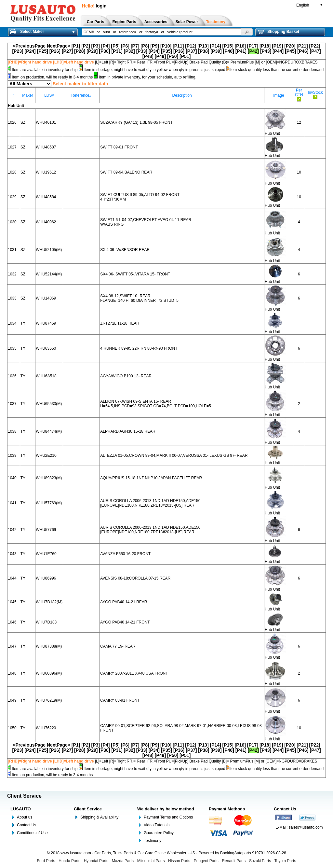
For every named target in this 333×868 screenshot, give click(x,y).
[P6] (125, 46)
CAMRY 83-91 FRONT (120, 700)
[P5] (115, 46)
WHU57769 (46, 530)
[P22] (314, 46)
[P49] (160, 56)
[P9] (155, 46)
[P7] (135, 46)
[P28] (80, 51)
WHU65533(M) (49, 404)
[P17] (253, 46)
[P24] (30, 51)
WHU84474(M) (49, 431)
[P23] (18, 51)
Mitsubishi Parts (151, 861)
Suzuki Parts (260, 861)
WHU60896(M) (49, 673)
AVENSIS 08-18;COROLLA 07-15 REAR (135, 578)
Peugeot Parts (206, 861)
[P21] (302, 46)
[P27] (67, 51)
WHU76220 (46, 728)
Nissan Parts (179, 861)
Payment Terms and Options (168, 817)
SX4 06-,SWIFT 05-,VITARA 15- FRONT (135, 274)
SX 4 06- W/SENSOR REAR (125, 250)
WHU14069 (46, 298)
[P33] (142, 51)
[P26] (55, 51)
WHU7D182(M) (49, 602)
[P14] (215, 46)
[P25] (43, 51)
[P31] (117, 51)
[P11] (178, 46)
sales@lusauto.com (306, 827)
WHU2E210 (46, 455)
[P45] (290, 51)
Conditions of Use (32, 833)
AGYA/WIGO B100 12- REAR (126, 376)
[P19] (277, 46)
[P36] (179, 51)
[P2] (86, 46)
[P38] (204, 51)
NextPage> (59, 46)
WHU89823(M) (49, 478)
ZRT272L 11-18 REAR (120, 323)
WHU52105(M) (49, 250)
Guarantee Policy (159, 833)
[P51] (185, 56)
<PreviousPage (29, 46)
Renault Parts (234, 861)
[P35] (166, 51)
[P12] (191, 46)
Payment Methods (227, 809)
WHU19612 (46, 172)
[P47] (315, 51)
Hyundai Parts (96, 861)
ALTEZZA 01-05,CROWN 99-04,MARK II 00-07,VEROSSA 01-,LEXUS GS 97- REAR (174, 455)
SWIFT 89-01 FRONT (119, 147)
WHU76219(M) (49, 700)
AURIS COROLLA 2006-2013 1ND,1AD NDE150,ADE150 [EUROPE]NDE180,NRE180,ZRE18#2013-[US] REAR (150, 503)
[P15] (228, 46)
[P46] (303, 51)
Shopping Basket (279, 32)
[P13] (203, 46)
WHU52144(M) (49, 274)
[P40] (229, 51)
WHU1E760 (46, 554)
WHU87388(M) (49, 646)
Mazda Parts (123, 861)
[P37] (191, 51)
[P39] (216, 51)
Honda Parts (69, 861)
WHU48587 (46, 147)
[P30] (104, 51)
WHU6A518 (46, 376)
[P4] (105, 46)
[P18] (265, 46)
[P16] (240, 46)
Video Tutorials (157, 825)
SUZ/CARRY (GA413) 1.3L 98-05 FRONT (136, 122)
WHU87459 (46, 323)
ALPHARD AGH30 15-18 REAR (128, 431)
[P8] (145, 46)
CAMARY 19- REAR (118, 646)
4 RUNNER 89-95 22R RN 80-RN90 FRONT (139, 348)
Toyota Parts (285, 861)
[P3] (96, 46)
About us (25, 817)
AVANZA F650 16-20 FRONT (125, 554)
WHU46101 (46, 122)
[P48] (148, 56)
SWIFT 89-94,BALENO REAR (126, 172)
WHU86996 (46, 578)
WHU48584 (46, 197)
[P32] (129, 51)
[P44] (278, 51)
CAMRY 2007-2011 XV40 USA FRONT (134, 673)
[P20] (290, 46)
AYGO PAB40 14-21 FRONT (125, 622)
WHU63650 (46, 348)
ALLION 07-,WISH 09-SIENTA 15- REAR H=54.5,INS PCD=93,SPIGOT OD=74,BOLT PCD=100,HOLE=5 (156, 404)
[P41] (241, 51)
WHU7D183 (46, 622)
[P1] (76, 46)
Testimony (153, 841)
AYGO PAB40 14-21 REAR (124, 602)
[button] (247, 32)
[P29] (92, 51)
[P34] (154, 51)
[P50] (173, 56)
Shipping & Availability (99, 817)
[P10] (166, 46)
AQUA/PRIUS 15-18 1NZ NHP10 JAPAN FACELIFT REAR (151, 478)
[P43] (266, 51)
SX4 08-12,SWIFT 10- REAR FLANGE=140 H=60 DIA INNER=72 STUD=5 (139, 298)
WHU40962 (46, 222)
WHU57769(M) (49, 503)
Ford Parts (46, 861)
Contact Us (27, 825)
